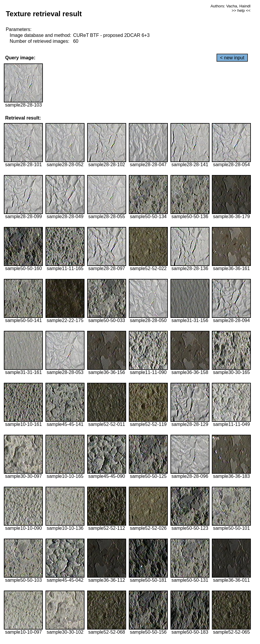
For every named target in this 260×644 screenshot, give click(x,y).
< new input (232, 58)
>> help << (241, 10)
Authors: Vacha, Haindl (230, 6)
